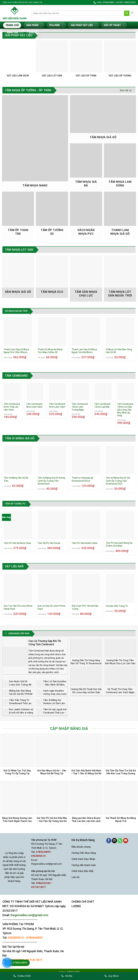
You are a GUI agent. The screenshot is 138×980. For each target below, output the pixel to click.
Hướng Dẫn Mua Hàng (84, 853)
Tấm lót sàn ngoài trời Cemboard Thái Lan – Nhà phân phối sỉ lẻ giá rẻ (55, 714)
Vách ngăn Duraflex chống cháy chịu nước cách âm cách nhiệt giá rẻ (55, 696)
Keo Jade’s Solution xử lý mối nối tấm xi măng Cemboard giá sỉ (21, 713)
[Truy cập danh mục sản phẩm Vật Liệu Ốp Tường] (120, 60)
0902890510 (16, 938)
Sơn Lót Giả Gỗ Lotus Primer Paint (52, 607)
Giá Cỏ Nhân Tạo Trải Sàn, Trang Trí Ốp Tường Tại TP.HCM (17, 774)
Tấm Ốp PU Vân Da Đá (49, 543)
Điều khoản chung (81, 847)
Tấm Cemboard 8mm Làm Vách (34, 405)
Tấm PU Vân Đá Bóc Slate (85, 543)
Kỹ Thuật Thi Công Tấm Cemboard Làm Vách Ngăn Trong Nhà (120, 692)
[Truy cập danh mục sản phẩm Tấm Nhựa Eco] (52, 277)
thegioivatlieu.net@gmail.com (47, 864)
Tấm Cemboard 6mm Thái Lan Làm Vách (12, 407)
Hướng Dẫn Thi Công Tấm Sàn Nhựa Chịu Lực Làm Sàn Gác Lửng (120, 663)
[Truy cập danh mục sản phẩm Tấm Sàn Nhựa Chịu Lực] (86, 278)
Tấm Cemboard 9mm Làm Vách (57, 405)
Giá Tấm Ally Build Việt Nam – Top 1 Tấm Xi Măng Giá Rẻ (86, 772)
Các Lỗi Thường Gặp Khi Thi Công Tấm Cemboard (45, 643)
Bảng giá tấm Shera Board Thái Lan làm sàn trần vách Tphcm (86, 821)
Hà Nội (67, 976)
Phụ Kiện (56, 25)
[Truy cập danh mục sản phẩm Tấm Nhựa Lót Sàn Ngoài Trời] (120, 278)
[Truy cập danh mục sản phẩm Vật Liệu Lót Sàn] (52, 60)
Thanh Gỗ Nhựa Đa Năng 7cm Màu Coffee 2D (50, 351)
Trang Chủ (12, 25)
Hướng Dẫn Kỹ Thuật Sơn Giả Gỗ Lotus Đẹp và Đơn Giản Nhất (86, 692)
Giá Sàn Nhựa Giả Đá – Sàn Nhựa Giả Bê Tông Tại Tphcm (52, 774)
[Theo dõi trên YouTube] (126, 841)
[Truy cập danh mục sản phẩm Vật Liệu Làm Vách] (18, 60)
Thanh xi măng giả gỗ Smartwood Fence (82, 479)
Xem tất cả (127, 90)
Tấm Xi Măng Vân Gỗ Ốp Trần (16, 479)
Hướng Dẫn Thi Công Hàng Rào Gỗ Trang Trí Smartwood (86, 662)
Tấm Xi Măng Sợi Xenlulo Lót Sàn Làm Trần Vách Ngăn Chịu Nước (54, 705)
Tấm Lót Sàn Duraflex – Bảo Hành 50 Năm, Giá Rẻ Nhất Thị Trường (55, 686)
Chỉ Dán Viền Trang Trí (117, 606)
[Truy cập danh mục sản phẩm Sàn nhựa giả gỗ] (18, 277)
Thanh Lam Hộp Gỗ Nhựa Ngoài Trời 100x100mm (16, 351)
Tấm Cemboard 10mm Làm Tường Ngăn (80, 407)
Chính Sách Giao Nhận (83, 859)
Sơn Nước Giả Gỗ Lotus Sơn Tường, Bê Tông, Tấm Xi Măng (20, 685)
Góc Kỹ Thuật (114, 25)
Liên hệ (33, 33)
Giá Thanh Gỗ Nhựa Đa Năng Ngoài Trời (121, 820)
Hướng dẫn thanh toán (84, 865)
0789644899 (34, 938)
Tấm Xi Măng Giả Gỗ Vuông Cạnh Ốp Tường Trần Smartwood (51, 481)
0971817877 (34, 960)
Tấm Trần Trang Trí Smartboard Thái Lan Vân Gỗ (20, 703)
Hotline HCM (22, 976)
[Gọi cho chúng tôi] (120, 841)
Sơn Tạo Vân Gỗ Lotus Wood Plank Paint (18, 607)
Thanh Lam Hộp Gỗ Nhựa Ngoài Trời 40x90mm (84, 351)
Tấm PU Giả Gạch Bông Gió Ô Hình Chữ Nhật (119, 544)
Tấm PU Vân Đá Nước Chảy (17, 543)
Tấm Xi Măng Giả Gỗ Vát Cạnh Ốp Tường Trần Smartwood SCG (118, 481)
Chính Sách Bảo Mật (82, 871)
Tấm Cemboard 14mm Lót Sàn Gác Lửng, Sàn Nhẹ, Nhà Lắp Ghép (125, 410)
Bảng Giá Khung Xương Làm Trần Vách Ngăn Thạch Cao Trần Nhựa (17, 821)
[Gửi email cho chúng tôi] (114, 841)
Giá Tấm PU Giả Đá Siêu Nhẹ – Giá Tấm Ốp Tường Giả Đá (52, 820)
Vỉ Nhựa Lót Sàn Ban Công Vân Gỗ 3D (119, 351)
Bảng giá (14, 33)
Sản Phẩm (34, 25)
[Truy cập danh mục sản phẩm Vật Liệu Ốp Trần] (86, 60)
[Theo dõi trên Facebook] (109, 841)
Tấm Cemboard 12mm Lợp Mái (102, 405)
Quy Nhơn (112, 976)
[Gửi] (127, 13)
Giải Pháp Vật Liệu (83, 25)
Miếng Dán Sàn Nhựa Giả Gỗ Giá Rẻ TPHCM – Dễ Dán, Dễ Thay (21, 694)
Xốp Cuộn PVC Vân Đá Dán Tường (85, 607)
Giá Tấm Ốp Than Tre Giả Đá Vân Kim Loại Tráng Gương (121, 772)
